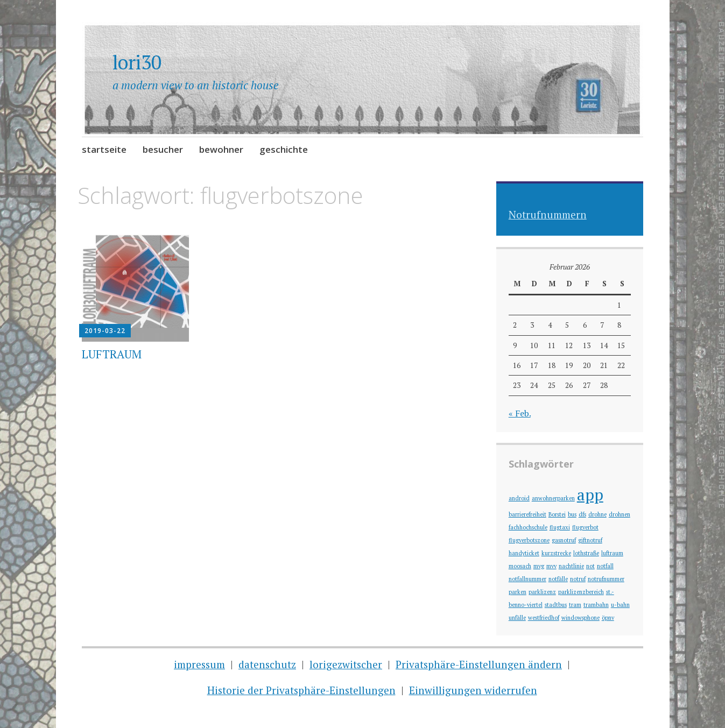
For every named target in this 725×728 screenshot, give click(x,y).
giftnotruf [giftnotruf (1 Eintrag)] (590, 540)
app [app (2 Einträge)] (590, 494)
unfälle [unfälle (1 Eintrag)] (517, 618)
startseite (104, 149)
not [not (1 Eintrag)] (590, 566)
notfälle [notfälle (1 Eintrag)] (558, 579)
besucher (163, 149)
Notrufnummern (548, 214)
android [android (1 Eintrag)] (519, 498)
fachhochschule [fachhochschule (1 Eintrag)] (528, 527)
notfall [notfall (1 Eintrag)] (605, 566)
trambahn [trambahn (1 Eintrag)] (596, 605)
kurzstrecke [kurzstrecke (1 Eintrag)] (556, 553)
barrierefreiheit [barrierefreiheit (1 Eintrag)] (527, 514)
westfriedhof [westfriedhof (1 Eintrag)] (544, 618)
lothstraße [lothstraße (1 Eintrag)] (586, 553)
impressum (199, 664)
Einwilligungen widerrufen (473, 690)
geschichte (284, 149)
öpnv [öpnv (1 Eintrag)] (608, 618)
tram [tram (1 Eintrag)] (575, 605)
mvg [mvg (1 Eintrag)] (539, 566)
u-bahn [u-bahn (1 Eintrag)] (620, 605)
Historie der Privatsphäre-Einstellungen (301, 690)
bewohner (221, 149)
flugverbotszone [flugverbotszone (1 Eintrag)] (529, 540)
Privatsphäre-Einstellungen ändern (479, 664)
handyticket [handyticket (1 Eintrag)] (524, 553)
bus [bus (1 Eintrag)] (572, 514)
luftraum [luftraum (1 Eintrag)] (612, 553)
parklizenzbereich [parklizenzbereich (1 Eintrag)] (581, 592)
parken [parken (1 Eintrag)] (518, 592)
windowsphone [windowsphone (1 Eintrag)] (580, 618)
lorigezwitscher (346, 664)
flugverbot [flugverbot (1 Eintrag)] (585, 527)
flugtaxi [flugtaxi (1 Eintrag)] (560, 527)
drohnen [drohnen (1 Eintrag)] (620, 514)
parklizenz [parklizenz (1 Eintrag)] (542, 592)
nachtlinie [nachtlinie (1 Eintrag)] (571, 566)
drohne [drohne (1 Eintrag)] (597, 514)
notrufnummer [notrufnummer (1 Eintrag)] (606, 579)
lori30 (137, 62)
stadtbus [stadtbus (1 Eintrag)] (556, 605)
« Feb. (520, 413)
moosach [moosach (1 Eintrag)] (520, 566)
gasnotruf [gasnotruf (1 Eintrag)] (564, 540)
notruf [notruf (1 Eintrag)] (578, 579)
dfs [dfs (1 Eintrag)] (582, 514)
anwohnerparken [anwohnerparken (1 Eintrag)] (553, 498)
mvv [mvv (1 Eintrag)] (551, 566)
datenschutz (267, 664)
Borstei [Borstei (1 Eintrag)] (557, 514)
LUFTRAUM (112, 354)
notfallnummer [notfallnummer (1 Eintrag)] (527, 579)
